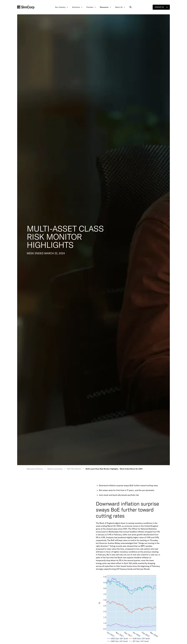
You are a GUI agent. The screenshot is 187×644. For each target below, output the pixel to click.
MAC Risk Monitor (74, 469)
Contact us (161, 7)
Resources (106, 7)
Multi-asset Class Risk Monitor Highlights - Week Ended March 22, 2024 (114, 469)
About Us (120, 7)
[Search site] (131, 7)
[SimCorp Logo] (26, 7)
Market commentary (55, 469)
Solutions (77, 7)
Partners (91, 7)
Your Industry (62, 7)
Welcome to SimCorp (35, 469)
